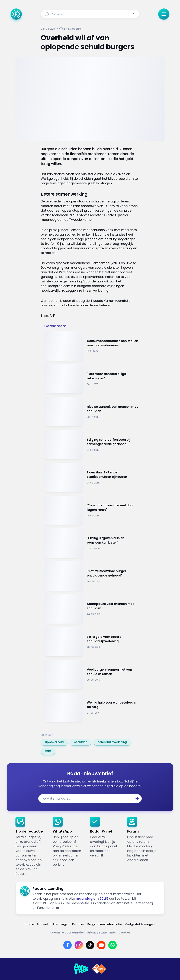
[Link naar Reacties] (78, 924)
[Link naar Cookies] (125, 933)
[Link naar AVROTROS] (81, 969)
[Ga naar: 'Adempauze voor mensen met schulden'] (92, 609)
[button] (133, 14)
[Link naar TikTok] (90, 945)
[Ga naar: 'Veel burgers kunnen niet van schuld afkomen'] (92, 675)
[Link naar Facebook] (67, 945)
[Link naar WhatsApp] (112, 945)
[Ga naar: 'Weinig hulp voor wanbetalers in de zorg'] (92, 708)
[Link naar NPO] (99, 969)
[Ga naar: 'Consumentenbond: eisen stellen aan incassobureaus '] (92, 346)
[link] (54, 742)
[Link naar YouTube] (101, 945)
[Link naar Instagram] (79, 945)
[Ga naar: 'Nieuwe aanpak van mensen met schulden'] (92, 412)
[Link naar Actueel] (42, 924)
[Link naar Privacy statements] (102, 933)
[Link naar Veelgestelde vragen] (140, 924)
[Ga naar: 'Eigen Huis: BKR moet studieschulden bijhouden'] (92, 477)
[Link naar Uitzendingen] (60, 924)
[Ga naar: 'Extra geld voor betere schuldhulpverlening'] (92, 642)
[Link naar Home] (30, 924)
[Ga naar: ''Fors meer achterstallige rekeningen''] (92, 379)
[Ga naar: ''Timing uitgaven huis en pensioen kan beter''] (92, 543)
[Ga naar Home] (16, 14)
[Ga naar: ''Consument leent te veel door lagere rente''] (92, 510)
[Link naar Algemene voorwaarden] (67, 933)
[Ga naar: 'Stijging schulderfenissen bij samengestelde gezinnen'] (92, 445)
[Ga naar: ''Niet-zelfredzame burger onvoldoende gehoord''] (92, 576)
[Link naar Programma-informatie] (105, 924)
